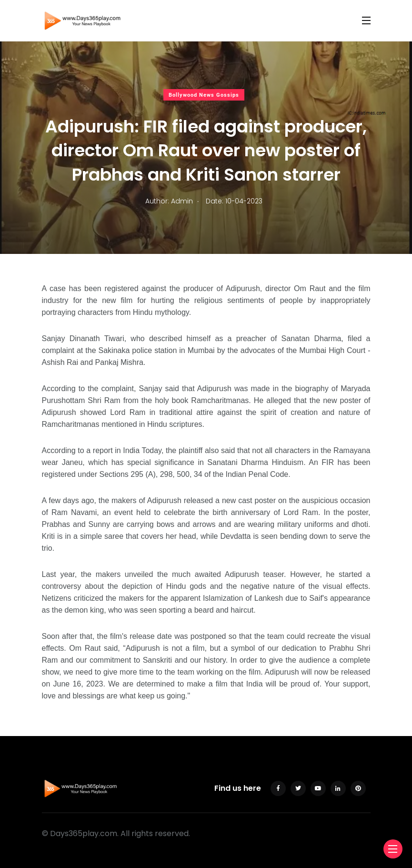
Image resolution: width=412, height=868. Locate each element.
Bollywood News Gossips (204, 95)
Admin (182, 201)
